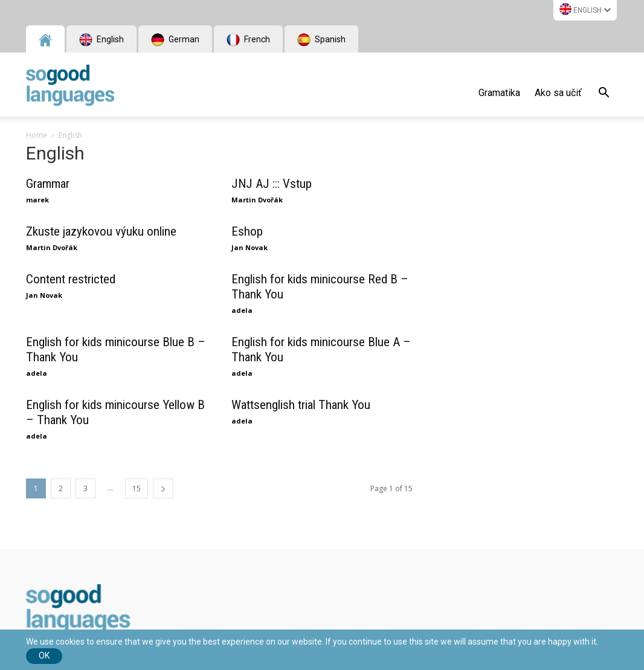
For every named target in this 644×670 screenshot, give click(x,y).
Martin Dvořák (257, 200)
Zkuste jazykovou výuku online (101, 231)
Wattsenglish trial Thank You (301, 405)
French (248, 40)
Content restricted (71, 279)
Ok (44, 656)
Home (37, 135)
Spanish (321, 40)
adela (242, 310)
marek (37, 200)
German (175, 40)
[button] (604, 94)
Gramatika (499, 93)
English (585, 9)
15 (137, 488)
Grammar (48, 184)
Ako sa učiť (558, 93)
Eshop (247, 231)
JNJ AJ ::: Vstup (272, 184)
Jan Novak (250, 247)
